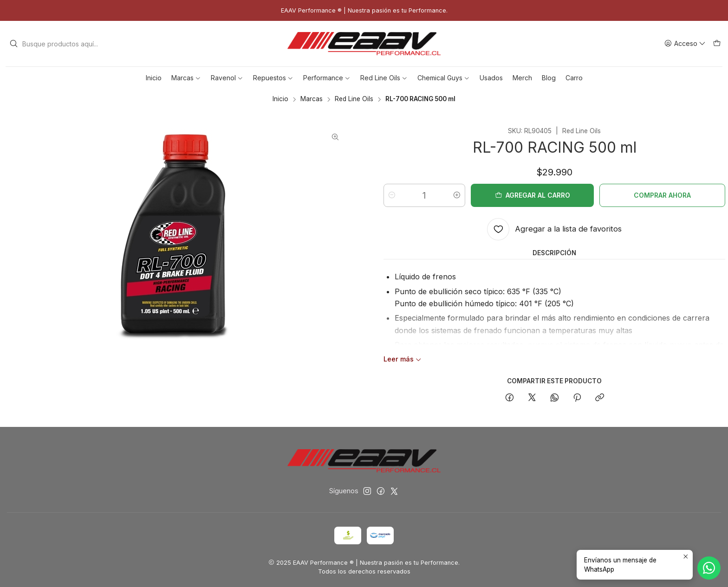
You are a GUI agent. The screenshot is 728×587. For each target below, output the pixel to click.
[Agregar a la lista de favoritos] (554, 229)
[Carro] (717, 44)
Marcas (312, 99)
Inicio (280, 99)
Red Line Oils (354, 99)
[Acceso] (685, 44)
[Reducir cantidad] (392, 195)
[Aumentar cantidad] (457, 195)
